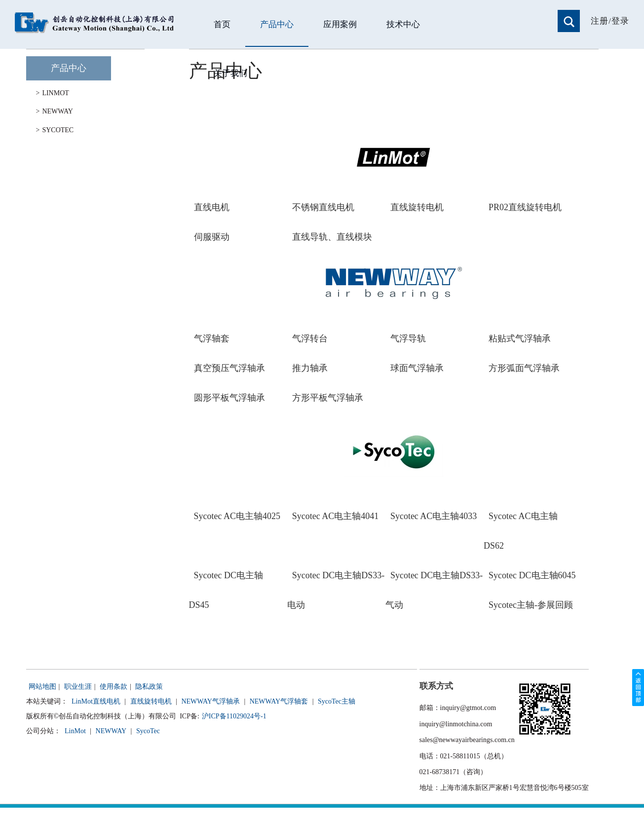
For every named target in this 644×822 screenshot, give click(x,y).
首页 (222, 24)
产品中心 (277, 24)
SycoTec (148, 731)
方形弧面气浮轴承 (524, 368)
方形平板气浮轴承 (328, 398)
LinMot (75, 731)
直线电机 (212, 207)
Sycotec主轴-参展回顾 (531, 605)
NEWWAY (55, 112)
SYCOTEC (55, 130)
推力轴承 (310, 368)
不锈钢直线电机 (323, 207)
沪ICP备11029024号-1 (234, 716)
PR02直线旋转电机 (525, 207)
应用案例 (340, 24)
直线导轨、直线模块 (332, 237)
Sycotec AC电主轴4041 (336, 516)
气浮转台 (310, 338)
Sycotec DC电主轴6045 (532, 575)
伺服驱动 (212, 237)
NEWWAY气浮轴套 (279, 701)
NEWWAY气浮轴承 (210, 701)
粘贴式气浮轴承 (520, 338)
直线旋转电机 (417, 207)
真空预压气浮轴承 (229, 368)
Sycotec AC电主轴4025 (237, 516)
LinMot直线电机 (96, 701)
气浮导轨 (408, 338)
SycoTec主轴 (337, 701)
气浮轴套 (212, 338)
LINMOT (53, 93)
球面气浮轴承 (417, 368)
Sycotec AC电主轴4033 (434, 516)
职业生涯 (78, 687)
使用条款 (114, 687)
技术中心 (403, 24)
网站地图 (42, 687)
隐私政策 (149, 687)
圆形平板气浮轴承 (229, 398)
